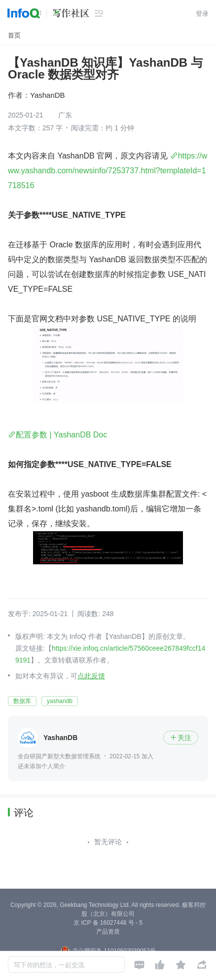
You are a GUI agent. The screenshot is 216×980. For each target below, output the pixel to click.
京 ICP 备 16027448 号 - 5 (108, 923)
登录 (202, 14)
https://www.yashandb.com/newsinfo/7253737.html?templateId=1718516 (108, 171)
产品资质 (108, 932)
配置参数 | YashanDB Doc (61, 435)
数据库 (22, 701)
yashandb (60, 701)
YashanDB (48, 95)
